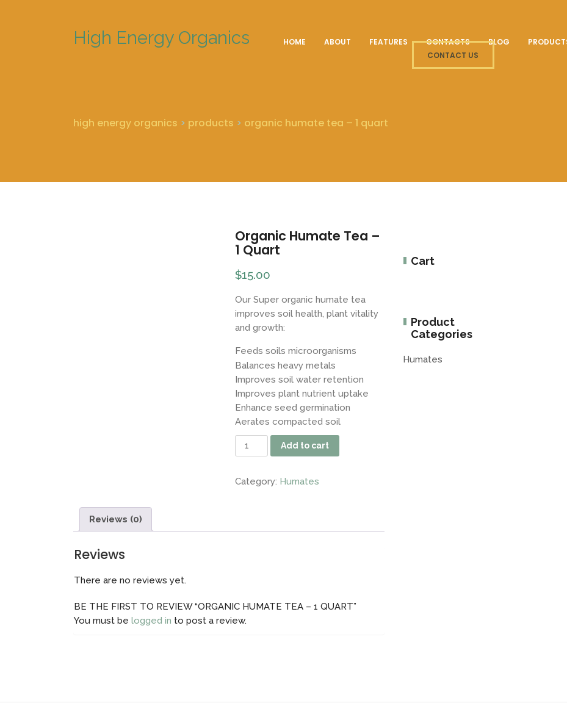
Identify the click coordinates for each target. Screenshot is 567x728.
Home (294, 42)
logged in (151, 621)
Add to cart (305, 445)
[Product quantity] (251, 446)
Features (388, 42)
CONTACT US (453, 55)
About (338, 42)
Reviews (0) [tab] (116, 519)
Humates (299, 481)
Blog (499, 42)
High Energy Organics (161, 38)
